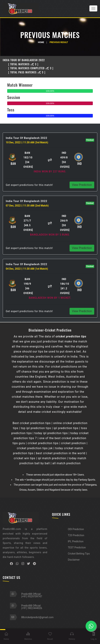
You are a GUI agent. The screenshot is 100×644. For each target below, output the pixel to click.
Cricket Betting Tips (79, 554)
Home (41, 42)
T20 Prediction (76, 535)
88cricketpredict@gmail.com (37, 617)
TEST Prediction (77, 547)
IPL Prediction (76, 541)
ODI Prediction (76, 529)
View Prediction (82, 185)
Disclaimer (74, 560)
